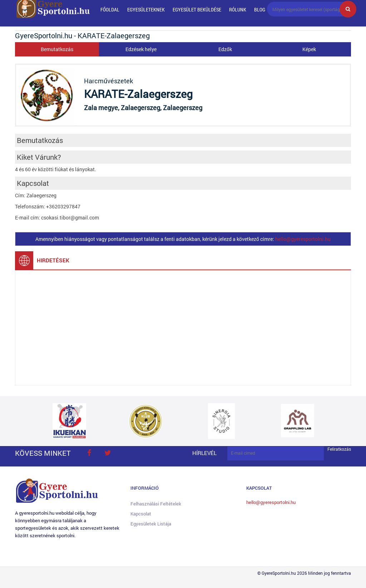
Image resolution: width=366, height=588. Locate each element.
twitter (108, 453)
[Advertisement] (183, 328)
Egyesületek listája (151, 524)
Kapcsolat (141, 514)
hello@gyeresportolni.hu (303, 239)
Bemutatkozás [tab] (57, 49)
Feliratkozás (339, 449)
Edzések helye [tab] (141, 49)
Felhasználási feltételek (156, 504)
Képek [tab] (309, 49)
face (89, 453)
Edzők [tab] (225, 49)
